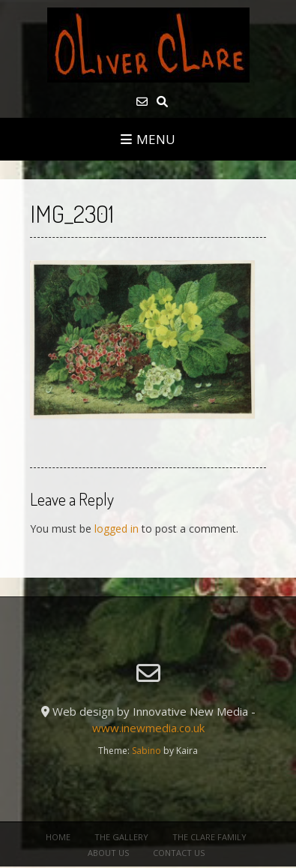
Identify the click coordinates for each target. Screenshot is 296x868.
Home (58, 837)
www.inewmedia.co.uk (148, 728)
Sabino (147, 751)
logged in (117, 529)
